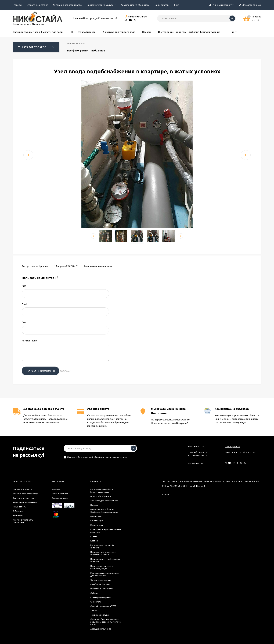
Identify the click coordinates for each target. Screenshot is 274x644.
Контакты (18, 515)
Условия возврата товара (67, 5)
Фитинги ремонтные (101, 580)
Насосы (94, 505)
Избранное (98, 50)
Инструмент (96, 516)
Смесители (96, 602)
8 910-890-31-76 (196, 446)
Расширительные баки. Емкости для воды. (102, 490)
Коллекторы (97, 525)
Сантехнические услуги (100, 5)
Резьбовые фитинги (100, 584)
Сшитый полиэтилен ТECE (103, 606)
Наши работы (161, 5)
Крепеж (94, 541)
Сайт (24, 322)
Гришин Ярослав (39, 266)
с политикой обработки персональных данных (104, 457)
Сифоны (94, 593)
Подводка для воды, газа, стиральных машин (103, 553)
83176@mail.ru (233, 446)
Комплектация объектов (135, 5)
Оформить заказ (60, 498)
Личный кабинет (60, 494)
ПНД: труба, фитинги (101, 496)
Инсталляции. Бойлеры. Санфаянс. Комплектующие (104, 511)
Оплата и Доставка (37, 5)
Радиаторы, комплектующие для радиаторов (105, 574)
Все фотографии (78, 50)
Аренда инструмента (101, 629)
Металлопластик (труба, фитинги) (102, 546)
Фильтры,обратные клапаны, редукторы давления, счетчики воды (106, 622)
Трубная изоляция (100, 615)
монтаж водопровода (101, 266)
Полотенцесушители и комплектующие (102, 567)
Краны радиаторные (100, 597)
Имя (24, 286)
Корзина (56, 489)
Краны (94, 536)
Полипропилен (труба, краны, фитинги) (105, 560)
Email (24, 304)
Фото (82, 43)
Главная (17, 5)
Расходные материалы (102, 589)
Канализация (97, 521)
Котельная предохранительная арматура (106, 531)
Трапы (93, 610)
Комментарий (29, 340)
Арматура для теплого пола (104, 500)
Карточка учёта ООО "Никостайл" (23, 521)
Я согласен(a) (95, 457)
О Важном (18, 511)
